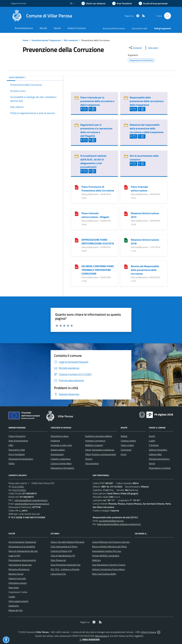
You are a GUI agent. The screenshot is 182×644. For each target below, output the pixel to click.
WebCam (96, 560)
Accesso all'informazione (114, 28)
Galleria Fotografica (158, 450)
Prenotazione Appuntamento (22, 560)
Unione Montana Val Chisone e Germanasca (113, 542)
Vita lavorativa (92, 463)
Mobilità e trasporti (94, 445)
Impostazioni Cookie (18, 592)
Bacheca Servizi (16, 574)
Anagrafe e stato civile (61, 445)
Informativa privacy (18, 583)
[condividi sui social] (135, 48)
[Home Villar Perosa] (42, 16)
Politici (12, 463)
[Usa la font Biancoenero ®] (93, 3)
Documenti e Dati (17, 450)
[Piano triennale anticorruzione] (126, 187)
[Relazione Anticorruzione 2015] (126, 213)
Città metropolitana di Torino (64, 547)
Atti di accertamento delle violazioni (144, 158)
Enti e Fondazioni (17, 454)
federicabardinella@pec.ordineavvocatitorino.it (119, 524)
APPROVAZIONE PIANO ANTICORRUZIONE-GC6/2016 (98, 242)
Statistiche (14, 606)
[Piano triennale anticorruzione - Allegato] (77, 213)
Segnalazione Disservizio (20, 565)
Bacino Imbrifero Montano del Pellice (109, 547)
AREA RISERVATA (89, 639)
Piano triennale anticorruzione (139, 189)
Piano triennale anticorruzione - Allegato (95, 215)
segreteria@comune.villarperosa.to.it (32, 504)
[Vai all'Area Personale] (153, 3)
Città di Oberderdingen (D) (63, 556)
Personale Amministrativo (21, 459)
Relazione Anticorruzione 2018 (145, 242)
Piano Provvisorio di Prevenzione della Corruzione (98, 189)
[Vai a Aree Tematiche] (122, 3)
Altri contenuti (71, 40)
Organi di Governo (17, 436)
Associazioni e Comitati (160, 468)
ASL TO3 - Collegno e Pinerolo (65, 569)
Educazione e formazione (62, 468)
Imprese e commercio (95, 441)
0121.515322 (19, 490)
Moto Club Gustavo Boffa (104, 574)
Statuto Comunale (17, 578)
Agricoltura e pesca (60, 436)
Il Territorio (154, 445)
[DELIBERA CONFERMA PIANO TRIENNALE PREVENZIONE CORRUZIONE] (77, 266)
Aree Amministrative (18, 441)
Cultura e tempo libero (61, 463)
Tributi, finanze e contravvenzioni (101, 454)
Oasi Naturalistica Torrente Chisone (109, 565)
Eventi (152, 436)
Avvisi (123, 454)
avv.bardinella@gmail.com (111, 521)
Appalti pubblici (58, 450)
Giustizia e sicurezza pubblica (99, 436)
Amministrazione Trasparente (46, 40)
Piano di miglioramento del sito (23, 551)
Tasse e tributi (127, 445)
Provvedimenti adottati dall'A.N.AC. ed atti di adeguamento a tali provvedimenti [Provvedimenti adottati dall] (93, 161)
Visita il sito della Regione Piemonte (67, 542)
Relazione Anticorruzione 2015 (145, 215)
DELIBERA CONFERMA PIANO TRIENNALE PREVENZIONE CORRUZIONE (98, 270)
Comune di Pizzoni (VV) (61, 551)
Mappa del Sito (16, 610)
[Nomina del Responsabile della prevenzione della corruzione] (126, 266)
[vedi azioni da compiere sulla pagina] (151, 48)
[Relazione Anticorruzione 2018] (126, 240)
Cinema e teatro (128, 441)
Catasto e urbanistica (61, 459)
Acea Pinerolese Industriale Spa (65, 565)
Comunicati (126, 450)
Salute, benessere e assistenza (100, 450)
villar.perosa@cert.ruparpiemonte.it (31, 500)
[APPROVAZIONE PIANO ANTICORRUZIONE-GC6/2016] (77, 240)
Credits (12, 597)
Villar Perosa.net (58, 560)
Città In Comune (148, 632)
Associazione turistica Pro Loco (107, 551)
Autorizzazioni (57, 454)
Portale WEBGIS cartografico (106, 556)
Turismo (89, 459)
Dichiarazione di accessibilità (22, 547)
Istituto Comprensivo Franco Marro (108, 569)
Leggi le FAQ (14, 556)
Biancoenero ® (102, 636)
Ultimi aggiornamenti (18, 601)
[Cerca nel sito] (167, 16)
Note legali (14, 587)
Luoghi (152, 441)
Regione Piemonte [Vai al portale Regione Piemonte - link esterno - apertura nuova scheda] (19, 3)
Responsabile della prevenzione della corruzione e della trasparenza (147, 101)
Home (25, 40)
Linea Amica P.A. (58, 574)
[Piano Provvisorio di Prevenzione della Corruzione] (77, 187)
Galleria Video (155, 454)
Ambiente (55, 441)
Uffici (11, 445)
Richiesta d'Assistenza (19, 569)
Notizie (124, 436)
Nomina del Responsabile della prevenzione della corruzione (145, 270)
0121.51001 (18, 487)
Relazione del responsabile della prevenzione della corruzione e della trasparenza (147, 128)
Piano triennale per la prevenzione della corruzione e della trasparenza (97, 101)
